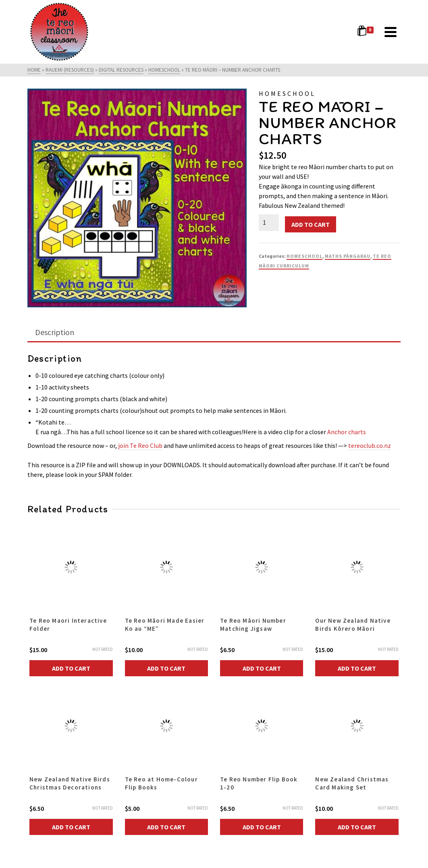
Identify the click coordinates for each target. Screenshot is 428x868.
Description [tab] (55, 332)
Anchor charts (347, 432)
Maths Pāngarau (348, 256)
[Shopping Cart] (367, 32)
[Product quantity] (269, 222)
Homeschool (304, 256)
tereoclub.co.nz (370, 445)
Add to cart (311, 224)
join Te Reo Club (140, 445)
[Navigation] (391, 32)
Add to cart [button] (71, 668)
